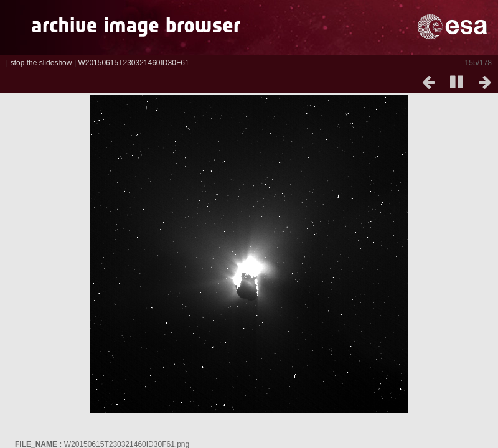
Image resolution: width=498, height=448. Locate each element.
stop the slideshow (41, 63)
